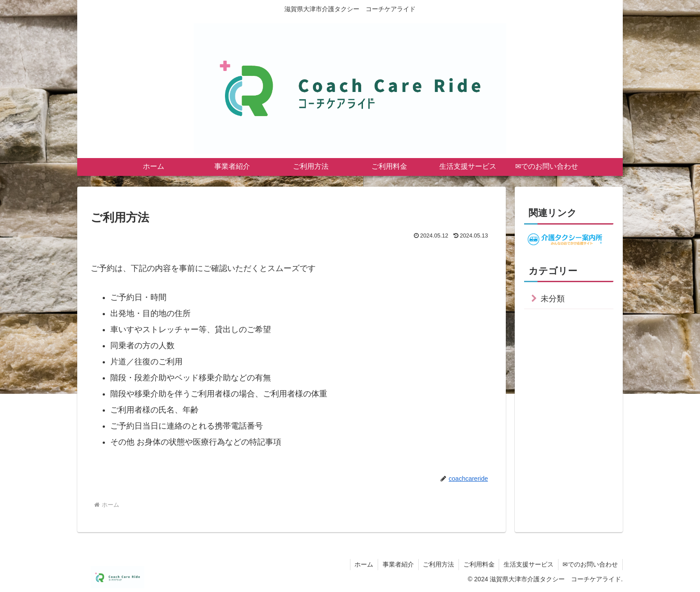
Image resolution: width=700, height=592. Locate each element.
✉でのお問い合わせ (590, 564)
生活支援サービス (528, 564)
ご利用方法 (437, 564)
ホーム (362, 564)
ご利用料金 (478, 564)
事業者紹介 (397, 564)
